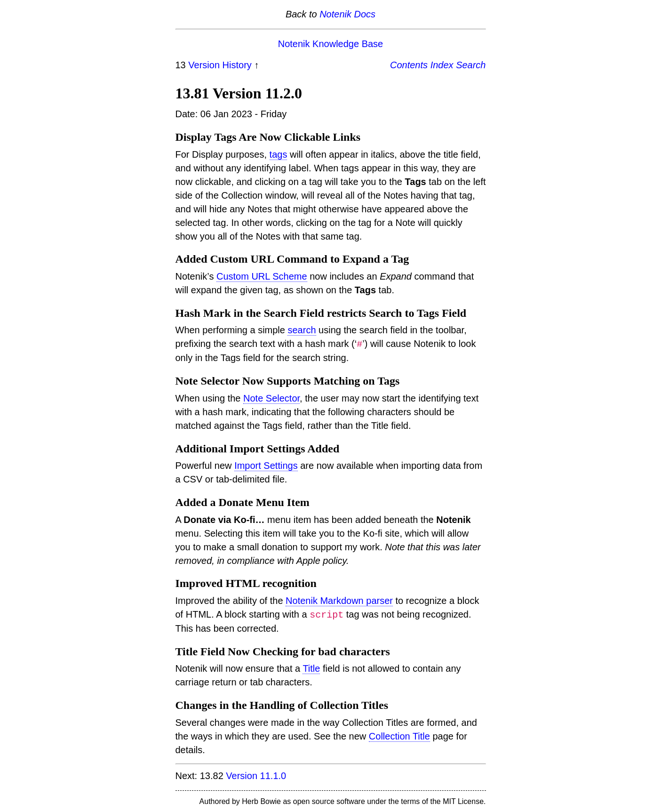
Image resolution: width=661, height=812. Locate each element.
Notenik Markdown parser (339, 601)
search (302, 330)
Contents (409, 65)
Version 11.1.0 (256, 776)
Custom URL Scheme (262, 276)
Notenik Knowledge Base (330, 44)
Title (311, 668)
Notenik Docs (347, 14)
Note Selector (271, 398)
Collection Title (399, 736)
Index (442, 65)
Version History (220, 65)
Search (471, 65)
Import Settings (266, 466)
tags (279, 154)
